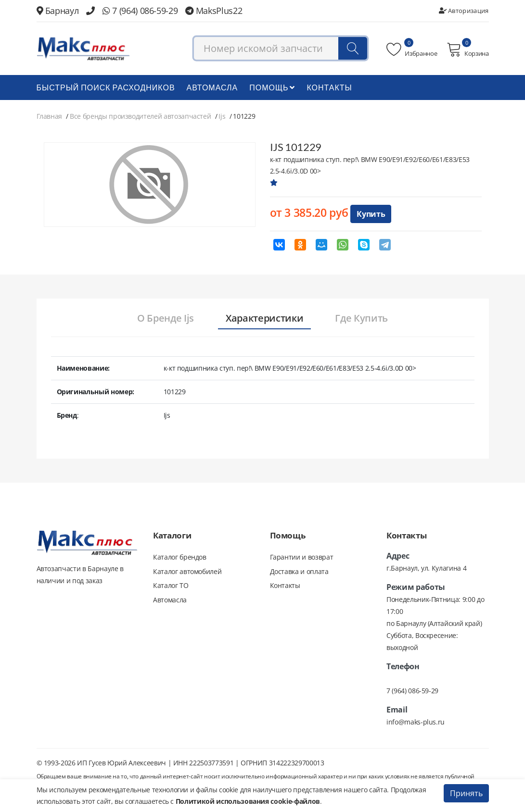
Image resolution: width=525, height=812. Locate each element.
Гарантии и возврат (302, 557)
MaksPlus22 (214, 11)
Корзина (467, 50)
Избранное (412, 50)
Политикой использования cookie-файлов (248, 801)
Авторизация (464, 11)
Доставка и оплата (299, 571)
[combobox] (281, 49)
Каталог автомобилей (187, 571)
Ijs (222, 116)
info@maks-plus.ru (416, 722)
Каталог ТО (171, 586)
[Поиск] (353, 49)
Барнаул (58, 11)
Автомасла (212, 87)
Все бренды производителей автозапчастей (140, 116)
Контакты (329, 87)
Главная (50, 116)
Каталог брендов (180, 557)
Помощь (272, 87)
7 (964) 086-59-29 (140, 11)
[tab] (165, 319)
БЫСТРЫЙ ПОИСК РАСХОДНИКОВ (106, 87)
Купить (371, 214)
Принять (466, 793)
